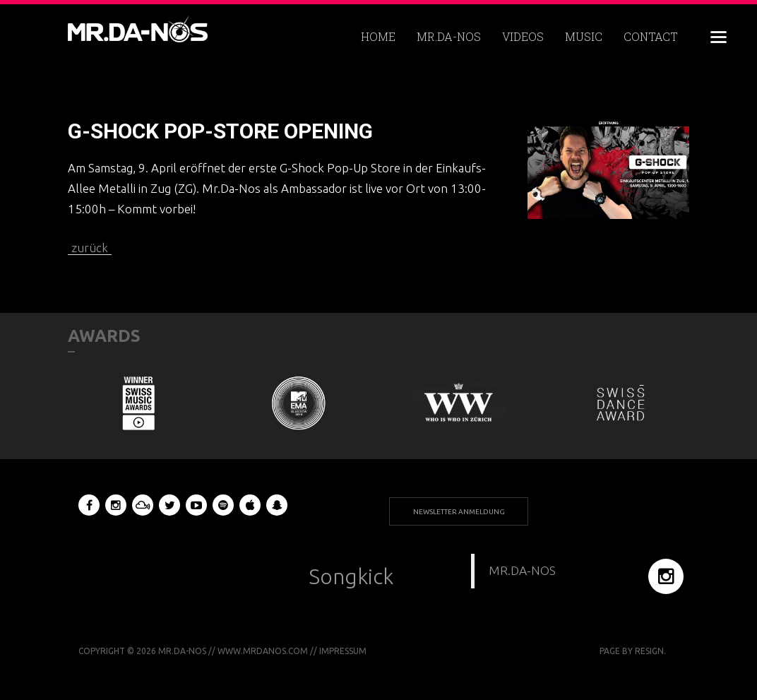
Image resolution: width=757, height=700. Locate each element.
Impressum (343, 651)
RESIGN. (650, 651)
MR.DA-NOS (522, 570)
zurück (90, 248)
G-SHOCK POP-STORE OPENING (220, 131)
